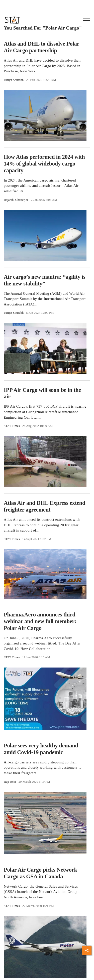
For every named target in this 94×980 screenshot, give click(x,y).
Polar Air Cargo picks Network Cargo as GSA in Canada (40, 873)
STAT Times (12, 426)
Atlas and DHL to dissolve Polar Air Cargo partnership (41, 47)
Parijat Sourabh (14, 80)
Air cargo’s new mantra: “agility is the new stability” (45, 280)
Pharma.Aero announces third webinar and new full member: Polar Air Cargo (40, 621)
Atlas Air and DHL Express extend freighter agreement (44, 506)
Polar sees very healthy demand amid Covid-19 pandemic (41, 749)
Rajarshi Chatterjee (16, 200)
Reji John (10, 782)
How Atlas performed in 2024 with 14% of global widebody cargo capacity (44, 164)
